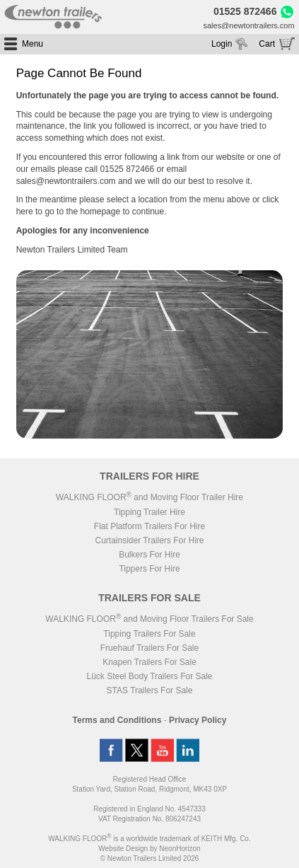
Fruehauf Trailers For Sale (149, 648)
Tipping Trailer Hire (149, 512)
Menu (33, 44)
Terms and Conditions (117, 720)
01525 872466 (245, 12)
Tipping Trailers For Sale (149, 634)
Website (123, 849)
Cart (267, 44)
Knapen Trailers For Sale (149, 662)
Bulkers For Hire (149, 555)
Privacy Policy (198, 720)
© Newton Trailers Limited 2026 (150, 858)
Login (222, 44)
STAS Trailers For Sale (150, 690)
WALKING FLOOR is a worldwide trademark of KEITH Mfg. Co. (149, 839)
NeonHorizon (180, 849)
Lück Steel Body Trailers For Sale (149, 676)
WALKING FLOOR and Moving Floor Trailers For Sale (149, 619)
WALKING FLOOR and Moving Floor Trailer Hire (149, 497)
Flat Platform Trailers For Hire (149, 526)
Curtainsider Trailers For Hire (149, 540)
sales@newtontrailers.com (248, 25)
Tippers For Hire (149, 569)
